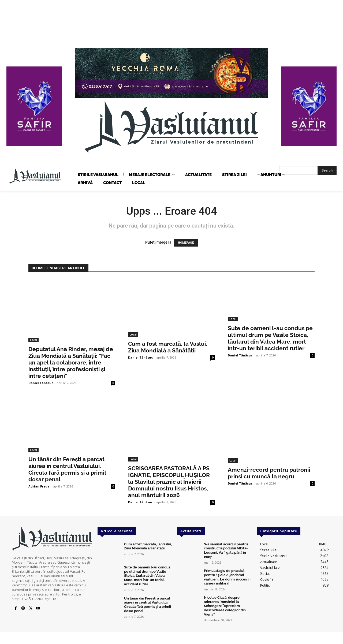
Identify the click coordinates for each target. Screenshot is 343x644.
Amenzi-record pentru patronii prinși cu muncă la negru (269, 473)
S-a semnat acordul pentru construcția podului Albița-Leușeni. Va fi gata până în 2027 (226, 550)
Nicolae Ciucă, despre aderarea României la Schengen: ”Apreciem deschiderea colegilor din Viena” (225, 606)
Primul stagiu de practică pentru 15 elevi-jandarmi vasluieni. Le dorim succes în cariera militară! (227, 577)
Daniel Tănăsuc (41, 383)
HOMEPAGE (186, 243)
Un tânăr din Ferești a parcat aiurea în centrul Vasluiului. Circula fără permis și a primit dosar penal (67, 469)
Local (33, 340)
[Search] (327, 170)
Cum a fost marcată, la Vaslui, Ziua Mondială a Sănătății (168, 347)
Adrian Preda (39, 486)
